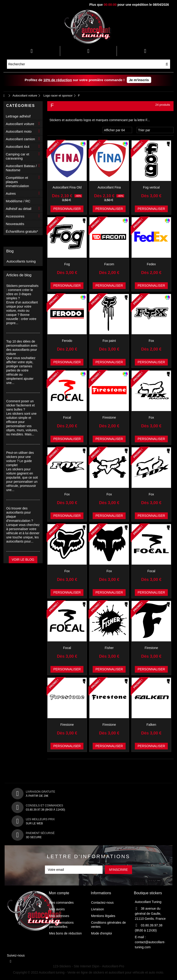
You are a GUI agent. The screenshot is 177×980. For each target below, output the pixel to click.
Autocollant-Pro (113, 966)
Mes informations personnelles (61, 925)
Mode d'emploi (102, 933)
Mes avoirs (57, 909)
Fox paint (109, 341)
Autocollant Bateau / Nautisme (21, 168)
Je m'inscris (139, 80)
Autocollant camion (20, 139)
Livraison (97, 909)
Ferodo (67, 341)
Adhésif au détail (19, 209)
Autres (11, 193)
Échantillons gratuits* (22, 231)
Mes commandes (61, 903)
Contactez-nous (102, 903)
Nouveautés (15, 224)
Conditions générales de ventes (108, 925)
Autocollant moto (19, 131)
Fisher (109, 648)
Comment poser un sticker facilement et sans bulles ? (21, 405)
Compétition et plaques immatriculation (17, 182)
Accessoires (15, 216)
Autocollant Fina (109, 187)
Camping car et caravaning (18, 156)
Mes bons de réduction (65, 933)
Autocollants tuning (21, 261)
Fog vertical (151, 187)
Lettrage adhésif (18, 116)
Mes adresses (59, 916)
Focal (67, 417)
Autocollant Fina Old (67, 187)
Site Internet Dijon (87, 966)
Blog (10, 251)
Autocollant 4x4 (18, 147)
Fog (67, 264)
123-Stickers (62, 966)
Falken (151, 725)
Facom (109, 264)
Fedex (151, 264)
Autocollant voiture (20, 124)
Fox (151, 341)
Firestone (109, 417)
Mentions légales (103, 916)
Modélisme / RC (18, 201)
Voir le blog (23, 560)
